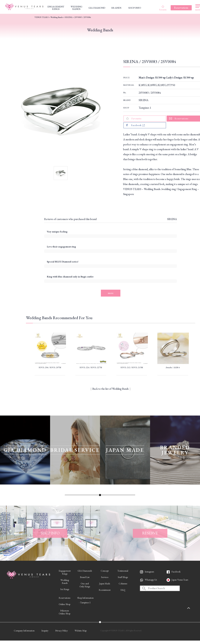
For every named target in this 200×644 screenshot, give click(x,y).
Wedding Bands (57, 17)
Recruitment (105, 590)
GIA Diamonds (85, 571)
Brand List (85, 577)
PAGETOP (192, 608)
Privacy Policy (61, 631)
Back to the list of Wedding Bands (111, 389)
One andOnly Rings (85, 585)
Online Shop (65, 604)
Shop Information (85, 598)
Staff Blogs (123, 577)
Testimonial (123, 571)
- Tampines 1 (85, 602)
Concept (105, 571)
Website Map (81, 631)
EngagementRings (65, 572)
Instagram (149, 572)
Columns (123, 583)
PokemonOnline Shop (65, 612)
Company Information (24, 631)
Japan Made (105, 583)
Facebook (176, 572)
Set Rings (65, 589)
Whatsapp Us (151, 580)
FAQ (123, 590)
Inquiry (45, 631)
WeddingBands (65, 581)
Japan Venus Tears (180, 580)
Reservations (65, 598)
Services (105, 577)
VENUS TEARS (42, 17)
